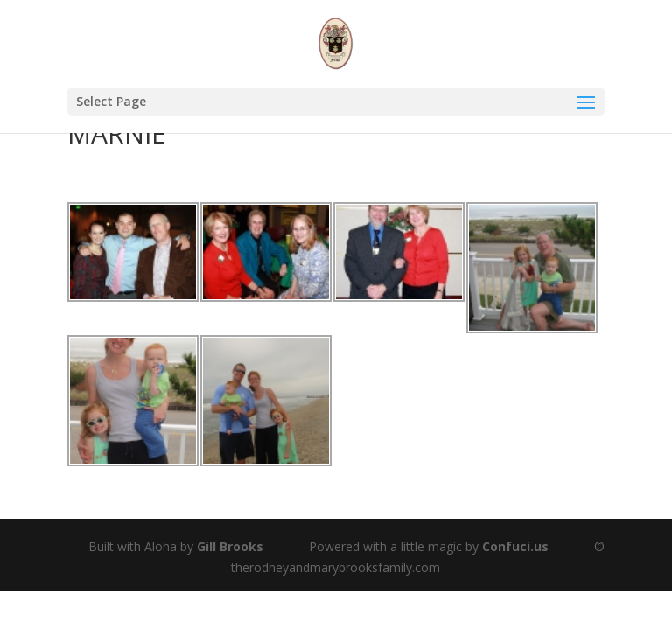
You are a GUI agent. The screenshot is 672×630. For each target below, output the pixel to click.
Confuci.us (515, 546)
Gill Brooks (230, 546)
